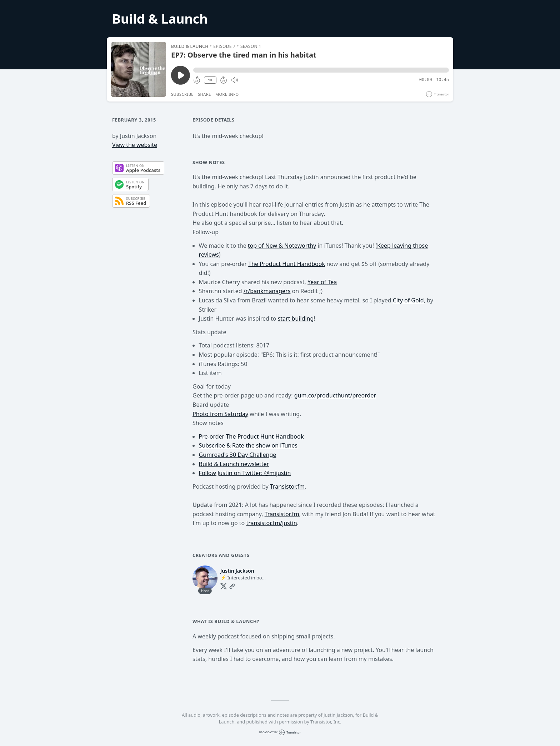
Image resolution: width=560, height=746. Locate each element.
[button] (321, 70)
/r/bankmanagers (267, 291)
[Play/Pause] (139, 69)
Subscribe (182, 94)
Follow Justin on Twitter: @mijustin (245, 473)
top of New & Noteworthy (282, 246)
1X (210, 80)
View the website (135, 145)
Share (204, 94)
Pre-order (251, 436)
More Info (227, 94)
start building (296, 318)
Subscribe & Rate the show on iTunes (248, 445)
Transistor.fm (287, 486)
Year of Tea (322, 282)
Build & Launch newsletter (234, 464)
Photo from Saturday (220, 414)
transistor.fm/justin (271, 523)
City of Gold (408, 300)
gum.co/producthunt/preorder (335, 395)
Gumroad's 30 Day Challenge (238, 455)
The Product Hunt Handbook (287, 264)
